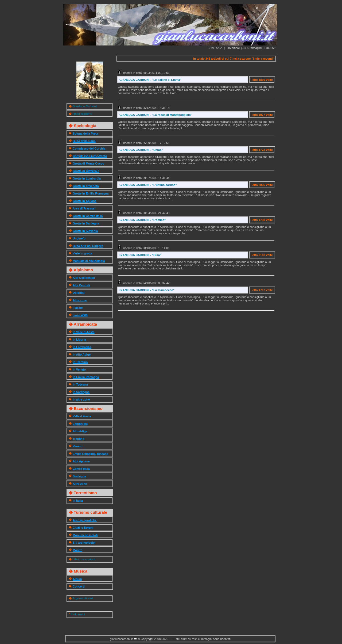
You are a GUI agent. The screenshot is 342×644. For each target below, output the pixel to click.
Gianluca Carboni (85, 106)
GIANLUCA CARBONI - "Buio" (140, 255)
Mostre (77, 550)
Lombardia (80, 424)
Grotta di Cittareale (86, 171)
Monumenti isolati (85, 535)
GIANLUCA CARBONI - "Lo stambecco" (147, 290)
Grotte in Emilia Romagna (91, 193)
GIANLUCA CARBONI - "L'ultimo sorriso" (148, 185)
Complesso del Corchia (89, 148)
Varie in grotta (82, 253)
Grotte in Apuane (85, 201)
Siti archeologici (84, 543)
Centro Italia (81, 469)
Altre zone (80, 300)
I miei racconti (82, 114)
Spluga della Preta (85, 134)
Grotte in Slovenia (85, 231)
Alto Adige (80, 431)
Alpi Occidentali (84, 278)
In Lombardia (82, 347)
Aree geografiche (85, 520)
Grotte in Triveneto (86, 186)
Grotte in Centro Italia (88, 216)
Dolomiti (79, 293)
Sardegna (79, 476)
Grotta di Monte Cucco (88, 163)
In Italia (78, 501)
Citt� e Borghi (83, 528)
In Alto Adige (82, 355)
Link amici (78, 614)
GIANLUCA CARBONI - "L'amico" (143, 220)
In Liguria (79, 340)
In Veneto (79, 369)
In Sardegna (81, 392)
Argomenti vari (83, 598)
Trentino (78, 439)
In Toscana (80, 384)
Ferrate (78, 308)
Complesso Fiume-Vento (90, 156)
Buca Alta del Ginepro (88, 246)
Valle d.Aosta (82, 416)
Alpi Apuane (81, 461)
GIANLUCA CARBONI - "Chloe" (141, 150)
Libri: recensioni (84, 559)
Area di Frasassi (84, 208)
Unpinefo (79, 238)
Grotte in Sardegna (86, 223)
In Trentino (80, 362)
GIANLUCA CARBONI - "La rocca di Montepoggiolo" (156, 115)
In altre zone (81, 399)
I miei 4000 (80, 315)
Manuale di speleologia (89, 261)
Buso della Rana (84, 141)
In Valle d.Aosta (83, 332)
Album (77, 579)
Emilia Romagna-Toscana (90, 454)
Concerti (79, 586)
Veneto (77, 446)
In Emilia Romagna (86, 377)
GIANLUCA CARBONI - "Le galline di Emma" (150, 80)
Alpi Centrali (81, 285)
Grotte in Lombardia (87, 178)
